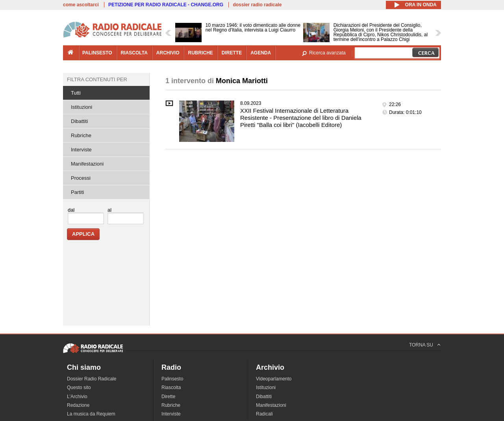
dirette (232, 53)
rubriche (200, 53)
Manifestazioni (87, 164)
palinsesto (97, 53)
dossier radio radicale (257, 5)
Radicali (264, 414)
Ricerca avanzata (327, 53)
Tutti (76, 93)
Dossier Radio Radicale (92, 379)
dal (71, 210)
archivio (168, 53)
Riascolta (171, 387)
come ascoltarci (81, 5)
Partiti (77, 192)
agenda (261, 53)
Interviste (81, 150)
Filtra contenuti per (97, 79)
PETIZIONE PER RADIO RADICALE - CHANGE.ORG (166, 5)
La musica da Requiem (91, 414)
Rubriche (81, 135)
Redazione (78, 405)
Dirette (168, 397)
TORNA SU (421, 345)
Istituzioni (82, 107)
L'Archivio (77, 397)
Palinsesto (172, 379)
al (109, 210)
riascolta (134, 53)
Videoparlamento (274, 379)
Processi (81, 178)
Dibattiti (79, 121)
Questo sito (79, 387)
